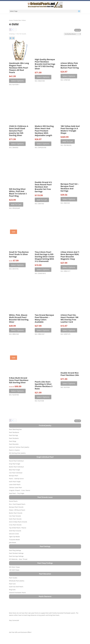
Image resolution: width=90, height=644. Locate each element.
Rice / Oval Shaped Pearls (17, 504)
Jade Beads (13, 543)
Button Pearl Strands (16, 513)
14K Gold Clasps (14, 570)
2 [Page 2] (12, 30)
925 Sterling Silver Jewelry (17, 453)
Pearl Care (12, 584)
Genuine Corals (14, 534)
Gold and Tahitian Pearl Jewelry (19, 447)
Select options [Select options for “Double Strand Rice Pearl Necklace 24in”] (69, 383)
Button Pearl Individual (16, 467)
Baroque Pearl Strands (16, 507)
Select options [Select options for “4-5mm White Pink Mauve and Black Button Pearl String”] (69, 76)
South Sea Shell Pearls (16, 587)
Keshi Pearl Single (15, 482)
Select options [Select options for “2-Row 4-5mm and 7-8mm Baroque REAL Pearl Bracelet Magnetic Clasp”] (69, 267)
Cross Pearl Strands (15, 525)
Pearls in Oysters (14, 450)
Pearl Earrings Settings (16, 556)
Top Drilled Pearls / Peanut (18, 528)
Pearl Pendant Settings (16, 553)
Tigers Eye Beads (14, 537)
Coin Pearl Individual (16, 473)
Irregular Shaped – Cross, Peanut (20, 490)
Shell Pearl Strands (15, 531)
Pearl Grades (13, 578)
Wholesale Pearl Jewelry (17, 581)
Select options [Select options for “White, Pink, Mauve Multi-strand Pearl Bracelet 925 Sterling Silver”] (17, 330)
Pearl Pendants (14, 438)
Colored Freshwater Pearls (17, 593)
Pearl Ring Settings (15, 550)
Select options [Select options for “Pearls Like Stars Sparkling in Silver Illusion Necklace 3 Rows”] (43, 397)
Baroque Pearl (14, 476)
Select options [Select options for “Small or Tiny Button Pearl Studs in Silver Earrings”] (17, 265)
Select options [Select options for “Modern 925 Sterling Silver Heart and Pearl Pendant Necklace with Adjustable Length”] (43, 144)
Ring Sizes (12, 590)
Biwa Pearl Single (15, 470)
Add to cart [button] (68, 141)
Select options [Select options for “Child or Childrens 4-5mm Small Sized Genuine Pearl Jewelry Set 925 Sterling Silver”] (17, 144)
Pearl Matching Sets (15, 429)
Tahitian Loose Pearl (15, 487)
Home (11, 20)
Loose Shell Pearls (15, 485)
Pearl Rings (13, 441)
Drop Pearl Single (15, 464)
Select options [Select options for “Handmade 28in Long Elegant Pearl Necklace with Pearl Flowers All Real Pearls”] (17, 81)
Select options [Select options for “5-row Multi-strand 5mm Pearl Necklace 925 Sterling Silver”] (17, 391)
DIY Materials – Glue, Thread (18, 559)
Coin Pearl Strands (15, 516)
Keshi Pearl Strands (15, 519)
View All (78, 30)
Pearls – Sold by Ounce (16, 479)
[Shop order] (72, 34)
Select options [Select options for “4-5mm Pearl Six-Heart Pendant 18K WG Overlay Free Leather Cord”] (69, 330)
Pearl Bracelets (14, 444)
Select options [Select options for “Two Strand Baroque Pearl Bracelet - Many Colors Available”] (43, 330)
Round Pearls (13, 501)
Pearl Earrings (14, 435)
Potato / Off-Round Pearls (17, 510)
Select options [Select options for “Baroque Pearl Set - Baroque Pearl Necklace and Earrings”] (69, 199)
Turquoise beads (14, 540)
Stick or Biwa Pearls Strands (18, 522)
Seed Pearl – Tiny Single (17, 493)
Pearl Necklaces (14, 432)
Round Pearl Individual (16, 461)
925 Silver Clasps (14, 567)
